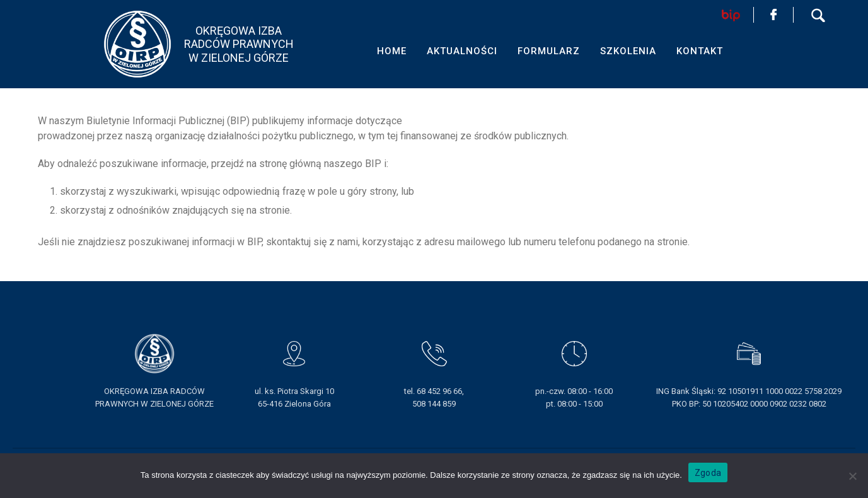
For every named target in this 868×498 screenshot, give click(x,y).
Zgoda (708, 473)
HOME (392, 51)
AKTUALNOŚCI (462, 51)
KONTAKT (700, 51)
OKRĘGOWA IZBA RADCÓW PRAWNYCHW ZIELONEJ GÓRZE (239, 44)
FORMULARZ (549, 51)
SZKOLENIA (628, 51)
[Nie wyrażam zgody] (852, 476)
